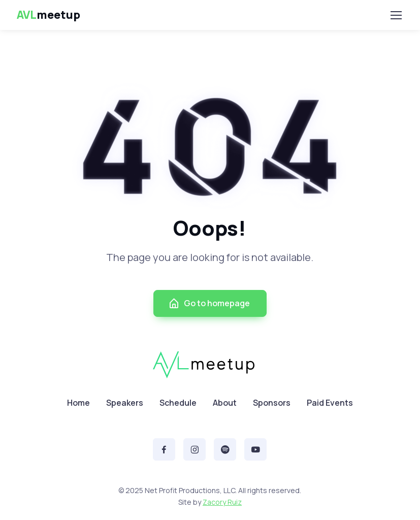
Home (78, 403)
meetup (49, 15)
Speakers (125, 403)
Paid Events (330, 403)
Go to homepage (209, 303)
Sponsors (272, 403)
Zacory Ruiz (222, 502)
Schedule (178, 403)
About (225, 403)
